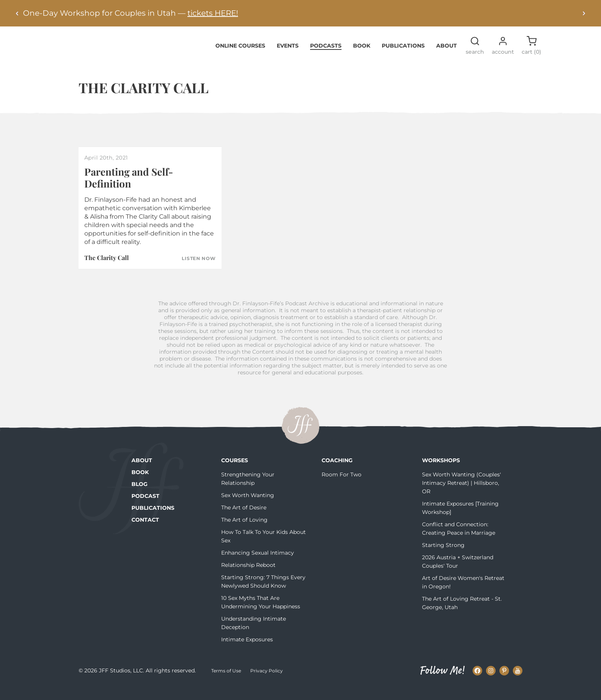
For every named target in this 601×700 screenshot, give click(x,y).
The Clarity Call (107, 269)
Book (362, 57)
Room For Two (342, 486)
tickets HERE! (213, 13)
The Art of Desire (244, 519)
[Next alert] (584, 13)
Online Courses (240, 57)
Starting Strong (443, 557)
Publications (403, 57)
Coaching (337, 472)
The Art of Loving (244, 532)
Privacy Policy (267, 682)
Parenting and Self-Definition (129, 189)
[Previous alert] (17, 13)
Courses (235, 472)
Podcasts (326, 57)
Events (288, 57)
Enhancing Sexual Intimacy (258, 565)
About (447, 57)
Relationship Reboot (248, 577)
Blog (140, 496)
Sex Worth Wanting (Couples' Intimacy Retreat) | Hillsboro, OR (461, 495)
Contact (145, 532)
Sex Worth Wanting (248, 507)
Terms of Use (226, 682)
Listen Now (199, 270)
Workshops (441, 472)
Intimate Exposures (247, 651)
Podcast (145, 508)
